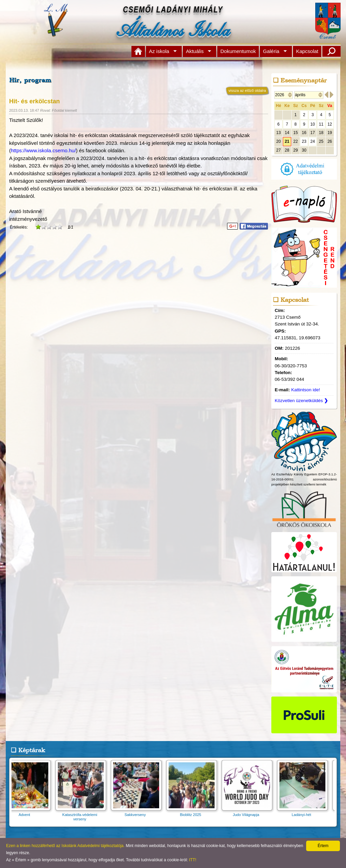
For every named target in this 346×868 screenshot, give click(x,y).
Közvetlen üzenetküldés (301, 401)
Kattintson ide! (306, 390)
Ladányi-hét (304, 812)
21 (287, 141)
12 (330, 124)
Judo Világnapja (249, 812)
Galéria (271, 51)
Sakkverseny (138, 812)
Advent (27, 812)
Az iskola (159, 51)
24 (313, 141)
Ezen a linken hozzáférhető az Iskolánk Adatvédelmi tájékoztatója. (65, 846)
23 (304, 141)
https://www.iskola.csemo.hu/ (43, 150)
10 (313, 124)
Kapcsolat (307, 51)
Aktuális (195, 51)
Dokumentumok (238, 51)
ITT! (192, 860)
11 (321, 124)
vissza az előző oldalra (247, 90)
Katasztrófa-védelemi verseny (83, 815)
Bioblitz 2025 (194, 812)
